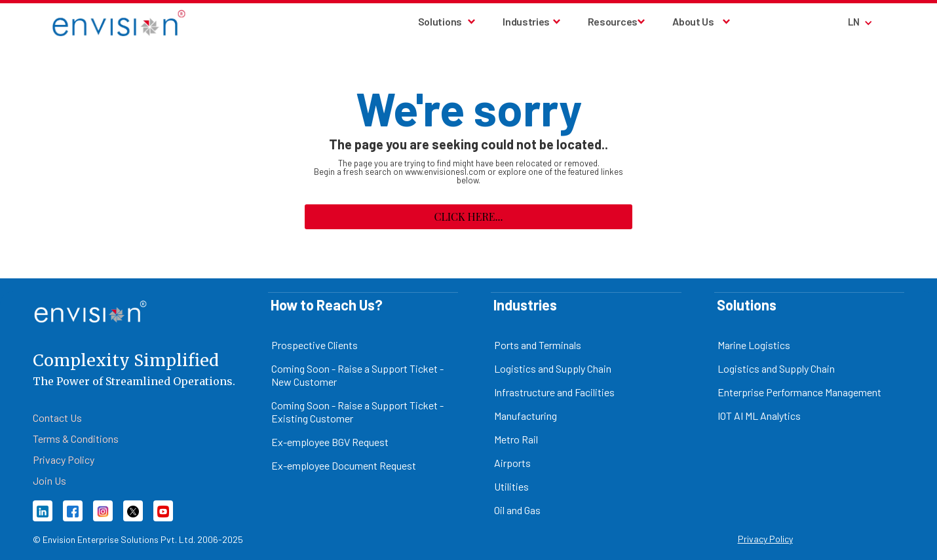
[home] (119, 23)
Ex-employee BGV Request (330, 442)
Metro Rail (516, 439)
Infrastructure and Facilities (554, 392)
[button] (448, 22)
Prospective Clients (315, 345)
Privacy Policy (765, 539)
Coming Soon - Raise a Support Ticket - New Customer (357, 375)
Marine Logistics (754, 345)
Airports (512, 463)
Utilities (511, 486)
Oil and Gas (517, 510)
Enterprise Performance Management (799, 392)
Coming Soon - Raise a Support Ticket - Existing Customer (357, 412)
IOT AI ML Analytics (759, 416)
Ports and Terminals (538, 345)
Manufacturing (526, 416)
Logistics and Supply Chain (553, 368)
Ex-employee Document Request (344, 465)
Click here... (468, 216)
